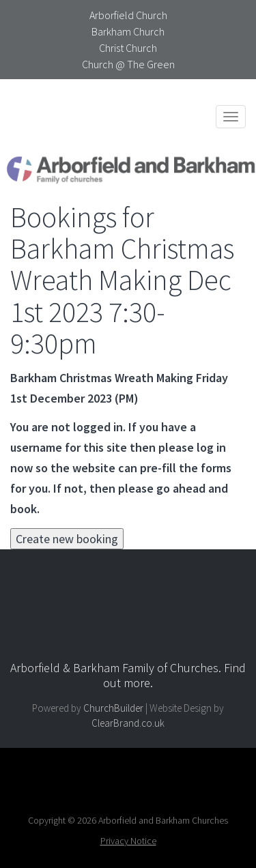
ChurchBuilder (113, 708)
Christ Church (128, 48)
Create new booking (67, 539)
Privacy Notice (128, 841)
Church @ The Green (128, 64)
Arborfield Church (128, 15)
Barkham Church (128, 31)
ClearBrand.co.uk (128, 723)
